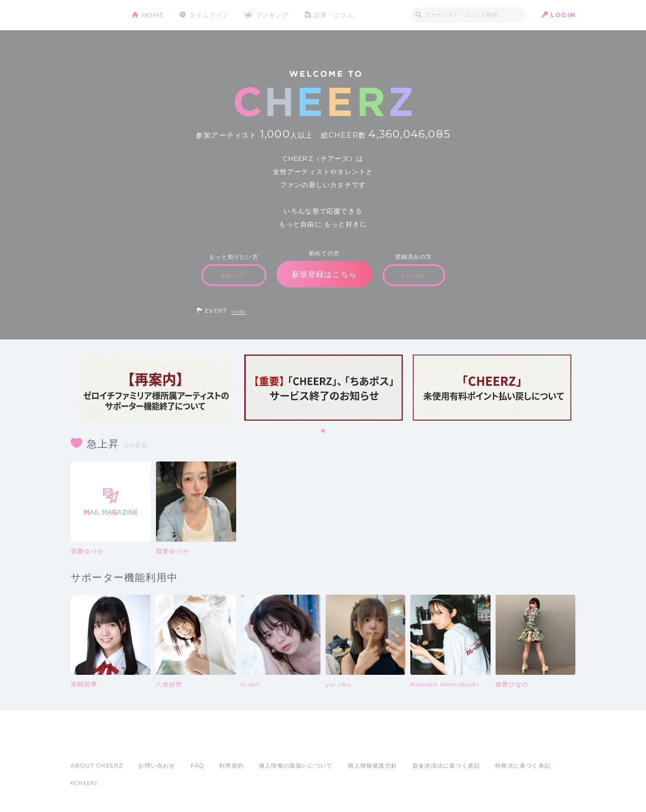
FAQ (198, 766)
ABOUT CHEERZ (97, 766)
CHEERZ (94, 15)
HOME (153, 15)
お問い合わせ (157, 766)
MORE (238, 312)
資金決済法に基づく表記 (446, 766)
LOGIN (563, 15)
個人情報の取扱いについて (296, 766)
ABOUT (234, 275)
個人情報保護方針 (372, 766)
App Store (94, 743)
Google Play (147, 743)
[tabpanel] (155, 388)
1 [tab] (324, 431)
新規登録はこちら (325, 274)
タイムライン (209, 15)
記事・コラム (334, 15)
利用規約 (231, 766)
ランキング (273, 15)
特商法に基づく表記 (523, 766)
